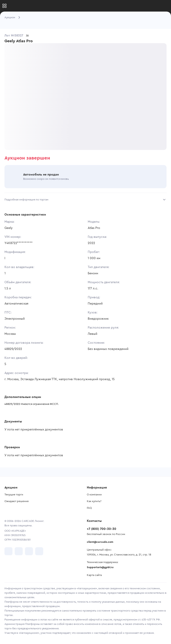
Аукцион (10, 17)
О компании (94, 495)
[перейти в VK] (8, 551)
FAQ (89, 508)
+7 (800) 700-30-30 (102, 529)
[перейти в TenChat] (39, 551)
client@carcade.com (100, 542)
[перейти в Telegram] (19, 551)
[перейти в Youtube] (29, 551)
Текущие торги (14, 495)
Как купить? (94, 501)
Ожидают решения (16, 501)
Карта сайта (94, 575)
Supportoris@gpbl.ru (100, 567)
